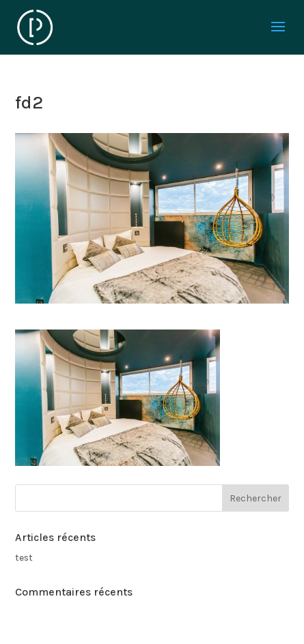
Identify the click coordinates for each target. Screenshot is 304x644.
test (24, 558)
